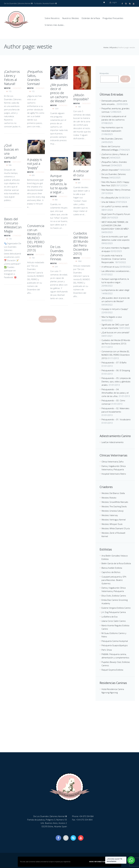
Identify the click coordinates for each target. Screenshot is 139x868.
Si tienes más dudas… (55, 25)
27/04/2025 (17, 235)
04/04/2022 (63, 105)
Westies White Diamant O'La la (116, 528)
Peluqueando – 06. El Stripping (116, 370)
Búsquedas (104, 73)
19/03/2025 (86, 103)
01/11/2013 (40, 254)
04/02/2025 (63, 263)
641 (79, 182)
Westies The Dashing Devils (114, 506)
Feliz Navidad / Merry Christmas (116, 189)
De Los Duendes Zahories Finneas (57, 253)
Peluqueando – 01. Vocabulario (116, 419)
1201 (57, 108)
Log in (113, 3)
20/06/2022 (63, 196)
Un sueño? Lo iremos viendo (115, 206)
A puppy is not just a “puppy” (35, 163)
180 (79, 106)
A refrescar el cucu (81, 173)
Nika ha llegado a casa (112, 317)
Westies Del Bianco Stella (113, 493)
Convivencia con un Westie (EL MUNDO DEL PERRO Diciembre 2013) (36, 238)
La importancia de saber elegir (116, 290)
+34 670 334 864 (87, 816)
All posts (113, 47)
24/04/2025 (17, 88)
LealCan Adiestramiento (113, 442)
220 (56, 266)
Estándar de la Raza (91, 18)
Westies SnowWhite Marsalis (115, 502)
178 (10, 239)
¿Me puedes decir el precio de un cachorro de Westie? (59, 92)
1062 (80, 261)
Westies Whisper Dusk (112, 524)
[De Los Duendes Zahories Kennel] (69, 732)
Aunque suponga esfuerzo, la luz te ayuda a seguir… (59, 184)
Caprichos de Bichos (111, 572)
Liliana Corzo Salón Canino (114, 621)
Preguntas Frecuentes (113, 18)
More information (97, 862)
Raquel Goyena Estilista (112, 669)
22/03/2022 (40, 172)
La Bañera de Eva (109, 616)
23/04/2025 (40, 88)
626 (33, 175)
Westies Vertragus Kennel (114, 519)
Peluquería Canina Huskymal (115, 641)
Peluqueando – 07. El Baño (114, 362)
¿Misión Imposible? (81, 97)
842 (56, 199)
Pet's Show (107, 650)
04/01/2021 (17, 162)
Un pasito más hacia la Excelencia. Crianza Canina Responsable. (114, 259)
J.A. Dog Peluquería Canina (114, 612)
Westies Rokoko (109, 497)
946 (10, 165)
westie (7, 88)
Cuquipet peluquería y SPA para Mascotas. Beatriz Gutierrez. (114, 580)
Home (106, 47)
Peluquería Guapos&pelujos (115, 645)
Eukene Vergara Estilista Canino (116, 608)
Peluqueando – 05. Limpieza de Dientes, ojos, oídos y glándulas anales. (116, 381)
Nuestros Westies (71, 18)
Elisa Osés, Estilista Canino (114, 595)
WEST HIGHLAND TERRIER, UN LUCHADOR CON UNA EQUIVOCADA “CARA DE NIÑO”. (116, 225)
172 (10, 91)
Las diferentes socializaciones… (116, 271)
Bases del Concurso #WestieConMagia (13, 225)
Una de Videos (108, 202)
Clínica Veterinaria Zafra (112, 461)
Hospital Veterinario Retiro (114, 474)
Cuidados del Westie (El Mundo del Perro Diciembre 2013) (81, 243)
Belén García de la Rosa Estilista (116, 563)
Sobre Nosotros (52, 18)
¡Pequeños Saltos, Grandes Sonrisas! (35, 77)
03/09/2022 (86, 179)
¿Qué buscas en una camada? (11, 151)
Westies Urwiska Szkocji (112, 511)
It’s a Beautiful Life (110, 197)
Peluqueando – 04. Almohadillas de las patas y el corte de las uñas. (115, 392)
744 (33, 257)
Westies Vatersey (110, 515)
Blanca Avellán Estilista (112, 568)
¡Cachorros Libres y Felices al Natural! (12, 77)
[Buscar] (125, 79)
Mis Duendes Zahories (112, 138)
